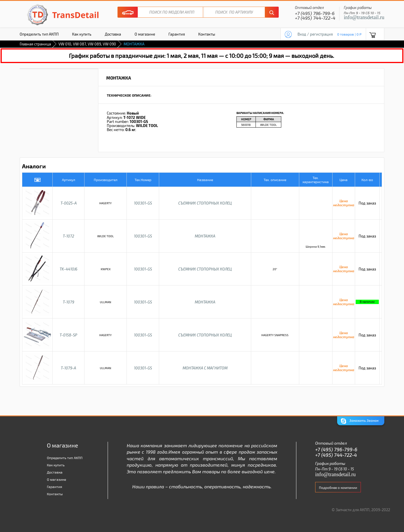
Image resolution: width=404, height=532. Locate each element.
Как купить (82, 34)
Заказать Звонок (360, 421)
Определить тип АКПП (39, 34)
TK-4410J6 (68, 269)
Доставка (113, 34)
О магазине (145, 34)
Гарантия (177, 34)
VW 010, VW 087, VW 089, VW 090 (87, 44)
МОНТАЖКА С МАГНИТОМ (205, 368)
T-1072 (68, 236)
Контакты (207, 34)
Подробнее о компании (338, 487)
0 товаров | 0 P (349, 34)
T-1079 (68, 302)
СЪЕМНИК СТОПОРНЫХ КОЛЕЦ (205, 203)
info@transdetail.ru (364, 17)
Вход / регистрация (315, 34)
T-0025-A (69, 203)
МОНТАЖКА (205, 236)
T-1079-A (68, 368)
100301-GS (143, 203)
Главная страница (35, 44)
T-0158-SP (68, 335)
